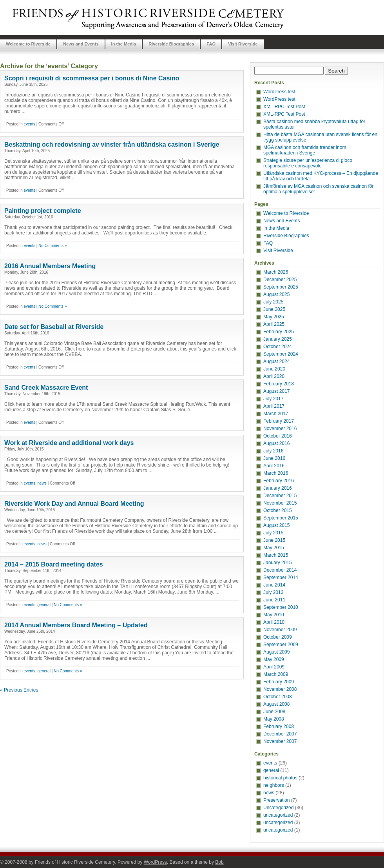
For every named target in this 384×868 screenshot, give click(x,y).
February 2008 (279, 726)
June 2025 (274, 309)
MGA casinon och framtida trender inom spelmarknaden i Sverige (305, 150)
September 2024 (281, 354)
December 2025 (280, 280)
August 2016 (276, 443)
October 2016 (278, 436)
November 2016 (280, 429)
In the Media (124, 44)
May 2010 (274, 615)
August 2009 (276, 652)
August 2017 (276, 391)
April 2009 (274, 667)
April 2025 (274, 324)
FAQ (211, 44)
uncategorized (278, 815)
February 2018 (279, 384)
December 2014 (280, 570)
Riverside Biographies (171, 44)
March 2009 (276, 674)
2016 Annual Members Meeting (50, 266)
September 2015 (281, 518)
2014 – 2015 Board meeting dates (54, 564)
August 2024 (276, 361)
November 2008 (280, 689)
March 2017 (276, 414)
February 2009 (279, 682)
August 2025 (276, 294)
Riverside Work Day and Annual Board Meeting (74, 504)
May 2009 (274, 659)
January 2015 (278, 563)
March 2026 (276, 272)
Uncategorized (278, 808)
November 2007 (280, 741)
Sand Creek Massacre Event (46, 388)
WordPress (155, 862)
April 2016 (274, 466)
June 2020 (274, 369)
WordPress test (279, 92)
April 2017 (274, 406)
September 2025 (281, 287)
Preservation (276, 800)
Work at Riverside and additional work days (69, 443)
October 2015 (278, 510)
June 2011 (274, 600)
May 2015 (274, 548)
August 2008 (276, 704)
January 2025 (278, 339)
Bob (219, 862)
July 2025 (273, 302)
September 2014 (281, 577)
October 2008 (278, 697)
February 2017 (279, 421)
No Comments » (53, 246)
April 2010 (274, 622)
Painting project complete (43, 211)
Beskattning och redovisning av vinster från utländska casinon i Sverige (112, 144)
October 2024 (278, 347)
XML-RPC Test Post (284, 107)
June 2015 (274, 540)
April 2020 (274, 376)
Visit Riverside (243, 44)
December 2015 (280, 496)
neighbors (274, 785)
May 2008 (274, 719)
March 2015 (276, 555)
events (29, 124)
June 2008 (274, 712)
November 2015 (280, 503)
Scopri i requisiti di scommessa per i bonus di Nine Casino (92, 78)
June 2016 (274, 458)
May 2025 (274, 317)
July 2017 (273, 399)
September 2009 (281, 645)
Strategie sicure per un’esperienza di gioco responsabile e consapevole (308, 163)
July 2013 (273, 592)
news (42, 483)
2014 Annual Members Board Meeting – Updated (76, 625)
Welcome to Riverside (28, 44)
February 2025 (279, 332)
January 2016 (278, 488)
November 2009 (280, 630)
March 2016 (276, 473)
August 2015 (276, 525)
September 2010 (281, 607)
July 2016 (273, 451)
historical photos (280, 778)
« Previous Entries (19, 690)
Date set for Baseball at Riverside (54, 327)
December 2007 (280, 734)
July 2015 (273, 533)
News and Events (81, 44)
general (44, 605)
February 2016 (279, 481)
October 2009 (278, 637)
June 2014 (274, 585)
